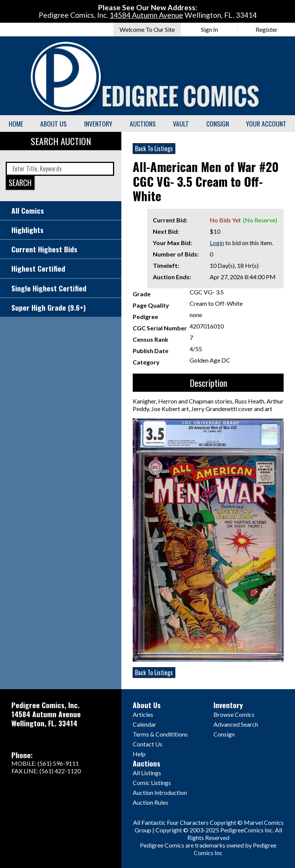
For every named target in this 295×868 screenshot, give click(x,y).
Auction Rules (151, 802)
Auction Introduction (160, 792)
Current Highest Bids (44, 249)
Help (139, 754)
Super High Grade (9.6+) (49, 307)
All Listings (147, 773)
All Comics (28, 210)
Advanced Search (236, 724)
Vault (181, 124)
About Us (53, 124)
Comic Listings (152, 783)
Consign (218, 124)
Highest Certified (38, 268)
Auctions (143, 124)
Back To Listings (154, 149)
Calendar (144, 724)
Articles (143, 714)
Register (267, 29)
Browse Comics (234, 714)
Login (217, 243)
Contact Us (147, 744)
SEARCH (20, 182)
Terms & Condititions (160, 734)
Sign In (209, 29)
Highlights (27, 230)
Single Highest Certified (49, 288)
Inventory (98, 124)
